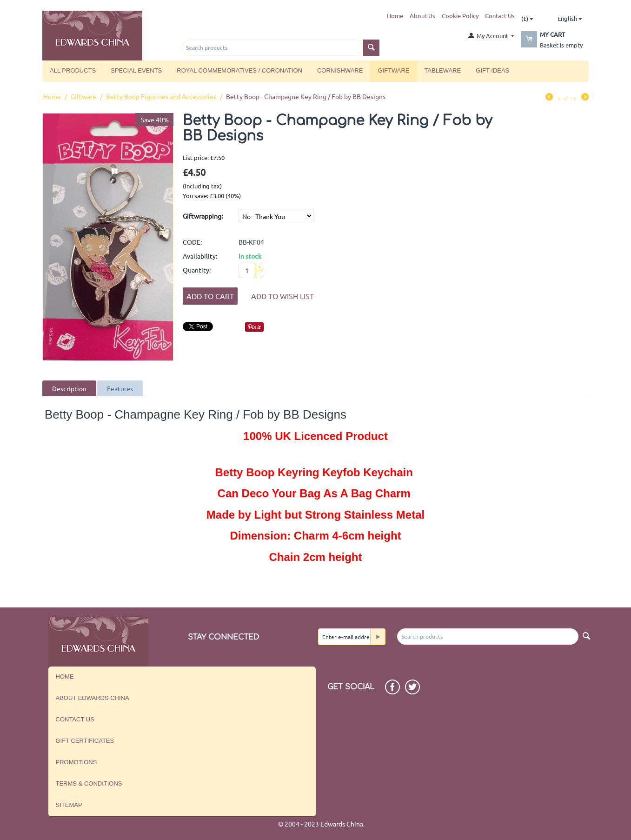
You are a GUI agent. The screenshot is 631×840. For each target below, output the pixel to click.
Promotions (76, 762)
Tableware (443, 70)
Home (395, 16)
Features (120, 388)
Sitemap (69, 805)
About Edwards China (93, 698)
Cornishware (340, 70)
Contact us (75, 719)
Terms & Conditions (89, 783)
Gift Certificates (85, 741)
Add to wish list (282, 296)
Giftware (393, 70)
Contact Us (500, 16)
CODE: (192, 242)
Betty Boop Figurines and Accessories (161, 96)
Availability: (200, 256)
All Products (73, 70)
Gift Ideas (492, 70)
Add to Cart (210, 296)
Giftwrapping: (203, 216)
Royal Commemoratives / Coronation (239, 70)
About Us (422, 16)
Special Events (136, 70)
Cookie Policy (460, 16)
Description (69, 388)
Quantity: (197, 270)
